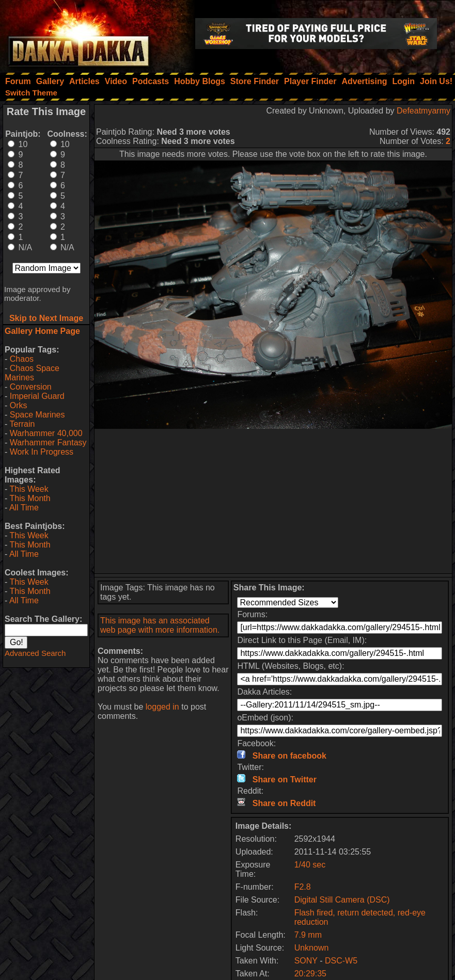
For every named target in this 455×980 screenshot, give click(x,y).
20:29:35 (310, 974)
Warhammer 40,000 (46, 433)
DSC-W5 (341, 961)
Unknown (312, 948)
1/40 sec (310, 865)
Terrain (22, 424)
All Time (24, 508)
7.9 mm (308, 935)
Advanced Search (35, 653)
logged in (162, 707)
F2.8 (303, 887)
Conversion (31, 387)
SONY (306, 961)
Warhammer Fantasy (48, 443)
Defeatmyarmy (423, 111)
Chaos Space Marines (32, 373)
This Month (30, 498)
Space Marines (37, 415)
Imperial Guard (37, 396)
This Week (29, 489)
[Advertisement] (273, 501)
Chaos (22, 359)
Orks (19, 405)
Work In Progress (42, 452)
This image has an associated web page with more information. (160, 625)
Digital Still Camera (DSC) (342, 900)
